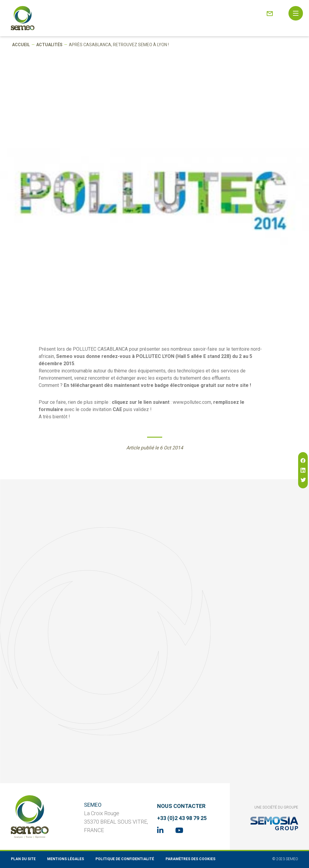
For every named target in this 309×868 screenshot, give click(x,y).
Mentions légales (66, 859)
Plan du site (23, 859)
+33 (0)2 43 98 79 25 (182, 818)
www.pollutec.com (192, 402)
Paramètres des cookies (190, 859)
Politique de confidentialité (125, 859)
